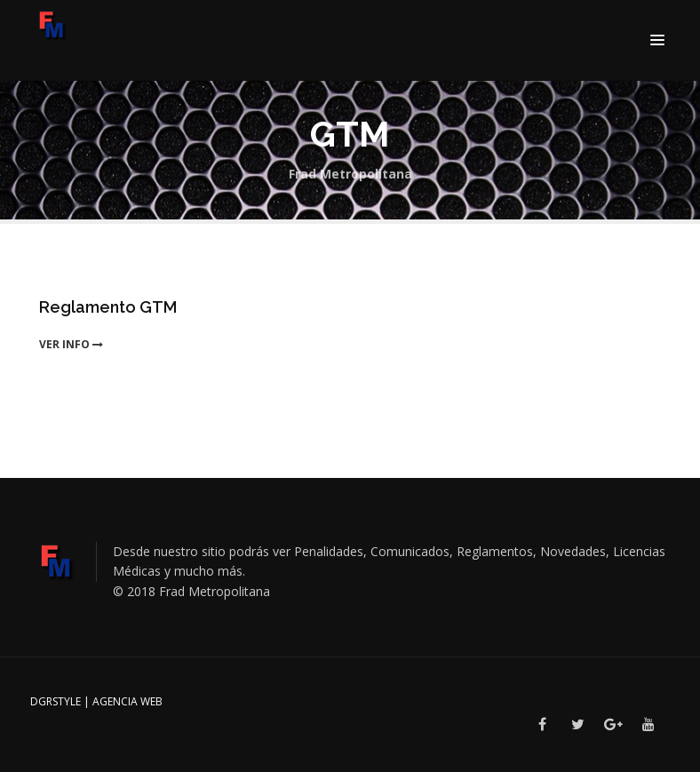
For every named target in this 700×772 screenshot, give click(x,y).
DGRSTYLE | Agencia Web (96, 701)
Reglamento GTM (108, 307)
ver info (71, 344)
